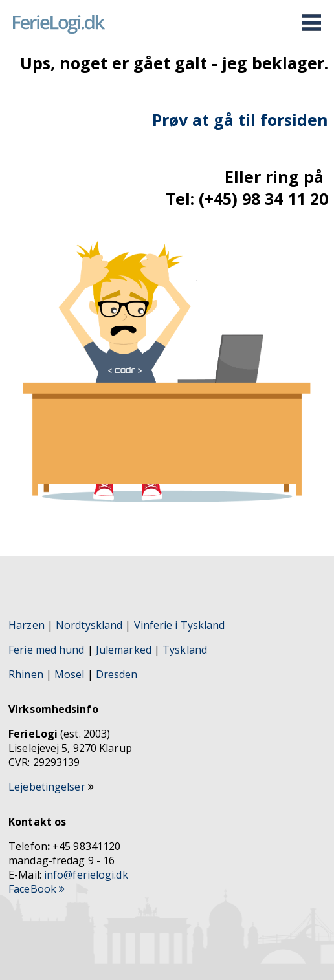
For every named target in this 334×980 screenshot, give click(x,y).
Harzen (27, 625)
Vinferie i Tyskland (180, 625)
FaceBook (37, 889)
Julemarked (124, 650)
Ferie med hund (46, 650)
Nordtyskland (89, 625)
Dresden (117, 674)
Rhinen (26, 674)
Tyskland (185, 650)
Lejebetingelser (48, 787)
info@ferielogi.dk (86, 875)
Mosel (71, 674)
